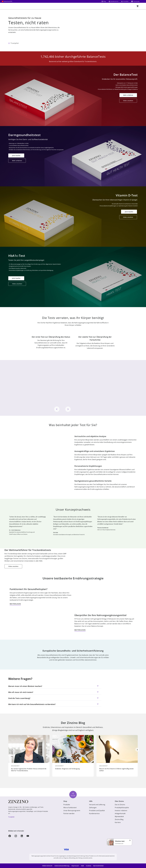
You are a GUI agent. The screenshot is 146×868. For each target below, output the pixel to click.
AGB (82, 866)
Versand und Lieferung (97, 805)
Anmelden (125, 1)
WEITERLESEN (15, 604)
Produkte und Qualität (97, 811)
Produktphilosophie (122, 808)
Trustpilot (15, 43)
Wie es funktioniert (70, 808)
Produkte (67, 805)
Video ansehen (128, 101)
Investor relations (121, 811)
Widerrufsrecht (47, 866)
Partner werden (69, 813)
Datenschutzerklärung (62, 866)
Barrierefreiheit (98, 866)
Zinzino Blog (119, 819)
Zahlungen (93, 808)
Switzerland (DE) (7, 1)
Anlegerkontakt (120, 813)
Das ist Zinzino (120, 805)
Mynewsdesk (119, 816)
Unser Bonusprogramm (72, 811)
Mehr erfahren (128, 95)
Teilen (73, 794)
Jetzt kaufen (16, 156)
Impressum (75, 866)
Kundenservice (94, 813)
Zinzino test (120, 841)
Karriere (118, 822)
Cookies (89, 866)
